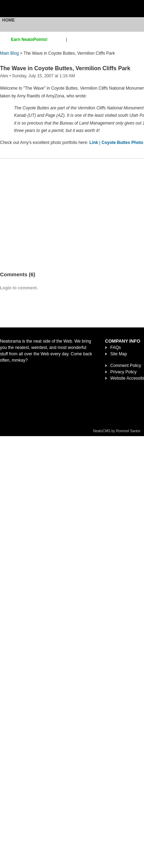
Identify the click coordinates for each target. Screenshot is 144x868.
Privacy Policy (123, 372)
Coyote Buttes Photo (122, 143)
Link (94, 143)
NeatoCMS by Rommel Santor (117, 431)
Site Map (118, 354)
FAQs (115, 348)
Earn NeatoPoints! (29, 40)
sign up (58, 40)
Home (8, 20)
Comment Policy (126, 366)
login (73, 40)
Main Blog (9, 53)
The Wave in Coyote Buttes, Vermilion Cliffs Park (65, 68)
